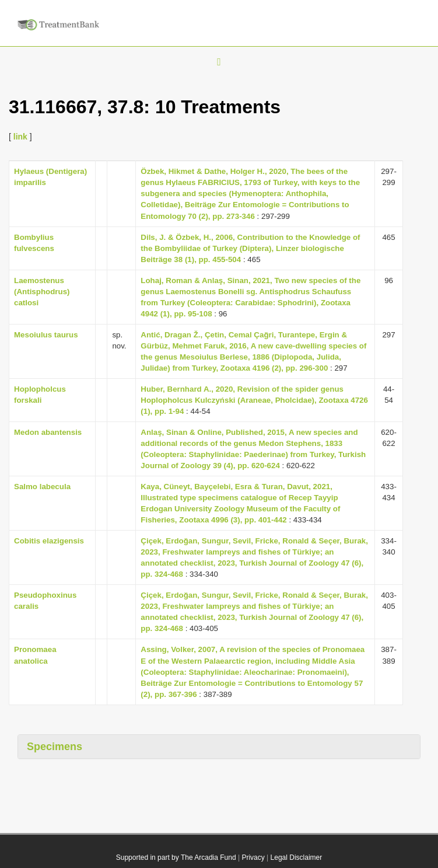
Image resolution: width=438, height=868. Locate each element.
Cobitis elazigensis (49, 541)
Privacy (253, 857)
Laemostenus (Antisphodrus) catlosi (42, 292)
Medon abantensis (48, 432)
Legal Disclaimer (297, 857)
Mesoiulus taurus (46, 335)
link (20, 137)
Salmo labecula (42, 487)
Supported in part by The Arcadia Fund (176, 857)
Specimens (55, 747)
